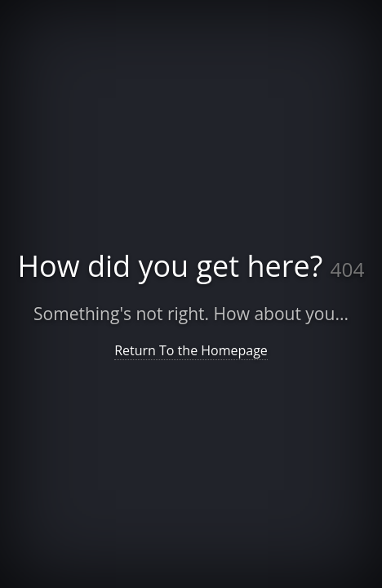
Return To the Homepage (191, 350)
